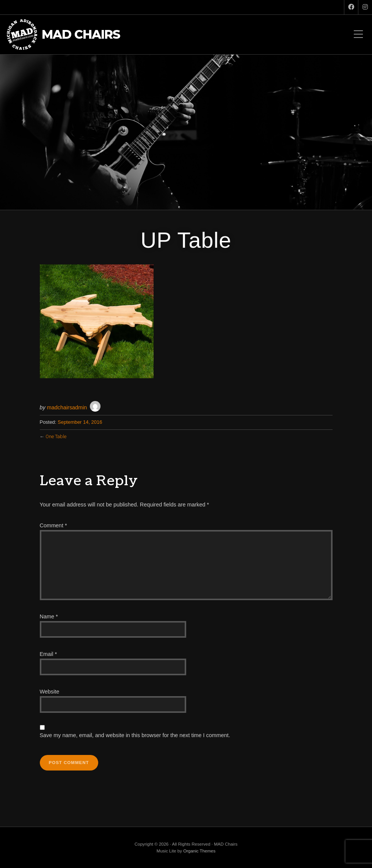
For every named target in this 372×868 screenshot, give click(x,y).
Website (50, 692)
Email (49, 654)
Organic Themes (199, 851)
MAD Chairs (81, 35)
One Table (56, 436)
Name (49, 616)
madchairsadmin (67, 407)
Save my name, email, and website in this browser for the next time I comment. (135, 735)
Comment (53, 525)
